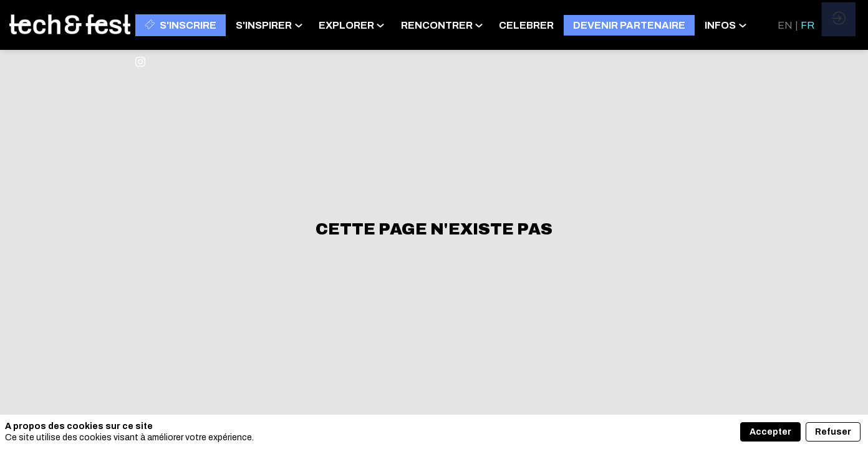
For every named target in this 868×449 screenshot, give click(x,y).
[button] (181, 25)
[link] (272, 25)
